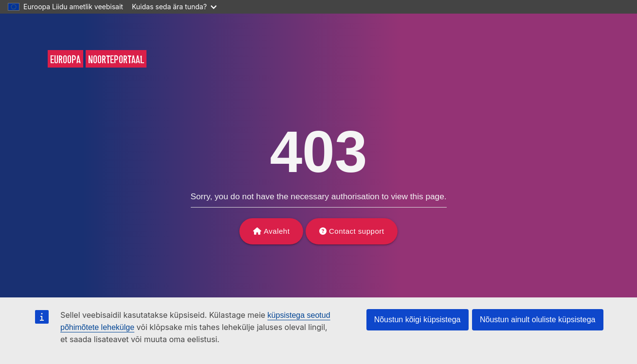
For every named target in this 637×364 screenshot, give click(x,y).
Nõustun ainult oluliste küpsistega (537, 320)
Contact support (356, 231)
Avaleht (277, 231)
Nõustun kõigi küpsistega (418, 320)
